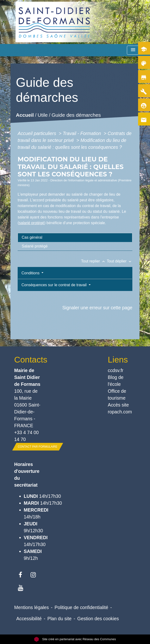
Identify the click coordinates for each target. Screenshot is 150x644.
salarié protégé (31, 223)
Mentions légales (32, 607)
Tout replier (94, 261)
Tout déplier (120, 261)
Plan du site (59, 619)
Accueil (25, 115)
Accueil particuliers (38, 133)
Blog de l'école (116, 381)
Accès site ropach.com (120, 408)
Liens (118, 360)
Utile (43, 115)
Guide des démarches (76, 115)
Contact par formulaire (38, 447)
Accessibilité (29, 619)
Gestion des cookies (98, 619)
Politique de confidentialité (81, 607)
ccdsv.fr (116, 370)
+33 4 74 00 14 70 (27, 436)
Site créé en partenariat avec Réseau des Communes (75, 639)
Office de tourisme (117, 395)
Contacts (28, 360)
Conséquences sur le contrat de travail (54, 285)
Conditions (31, 273)
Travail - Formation (83, 133)
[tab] (75, 237)
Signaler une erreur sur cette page (97, 308)
